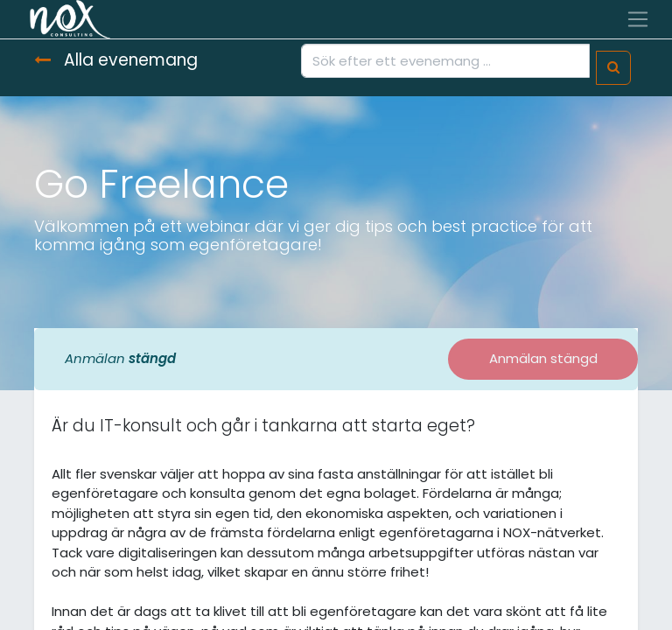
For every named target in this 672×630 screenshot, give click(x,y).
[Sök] (613, 68)
